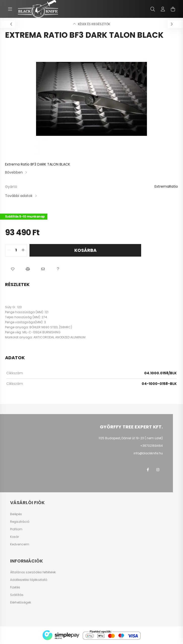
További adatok (19, 196)
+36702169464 (151, 446)
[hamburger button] (10, 9)
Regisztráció (20, 522)
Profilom (16, 529)
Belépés (16, 514)
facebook (148, 470)
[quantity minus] (9, 250)
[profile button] (163, 9)
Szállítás (17, 595)
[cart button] (173, 9)
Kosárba (85, 250)
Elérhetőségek (21, 602)
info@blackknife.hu (148, 453)
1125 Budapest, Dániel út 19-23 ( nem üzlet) (131, 438)
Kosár (14, 537)
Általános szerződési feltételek (33, 572)
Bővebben (14, 172)
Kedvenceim (20, 544)
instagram (158, 470)
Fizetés (15, 587)
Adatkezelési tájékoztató (29, 580)
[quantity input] (16, 250)
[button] (13, 269)
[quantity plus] (23, 250)
